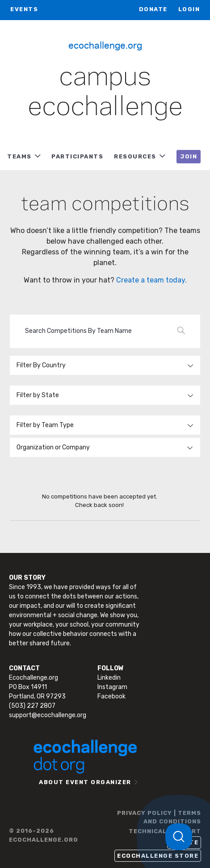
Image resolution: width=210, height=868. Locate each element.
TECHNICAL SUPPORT (165, 831)
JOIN (189, 156)
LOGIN (189, 9)
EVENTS (24, 9)
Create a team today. (151, 280)
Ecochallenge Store (158, 856)
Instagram (112, 687)
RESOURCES (135, 156)
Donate (153, 9)
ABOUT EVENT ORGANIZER (85, 782)
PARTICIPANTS (77, 156)
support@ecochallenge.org (48, 715)
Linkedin (109, 678)
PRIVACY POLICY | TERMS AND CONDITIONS (159, 817)
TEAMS (19, 156)
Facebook (111, 696)
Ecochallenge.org (105, 45)
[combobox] (105, 447)
